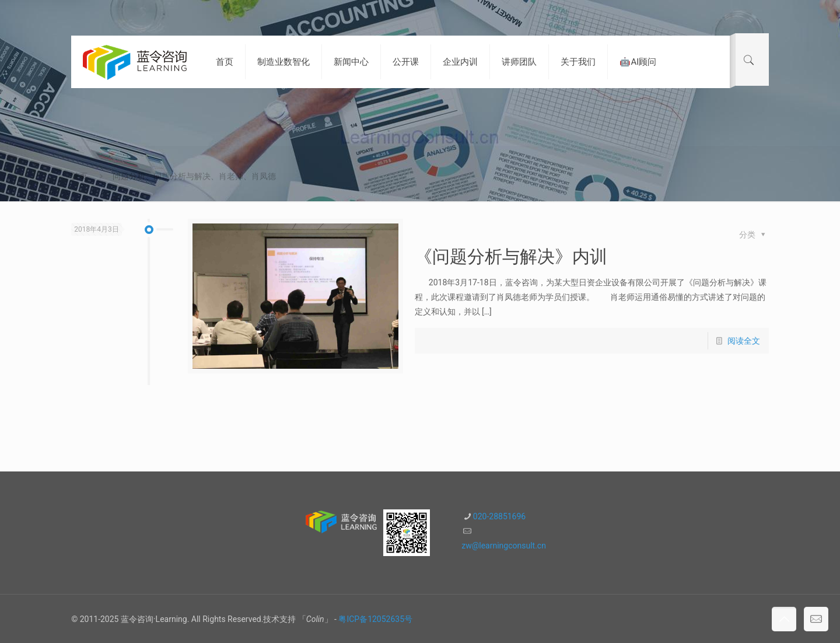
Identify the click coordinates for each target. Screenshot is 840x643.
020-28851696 (499, 516)
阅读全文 (744, 341)
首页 (79, 176)
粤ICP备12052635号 (375, 619)
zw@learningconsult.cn (504, 546)
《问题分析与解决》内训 (511, 256)
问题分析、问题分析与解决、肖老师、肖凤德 (194, 176)
